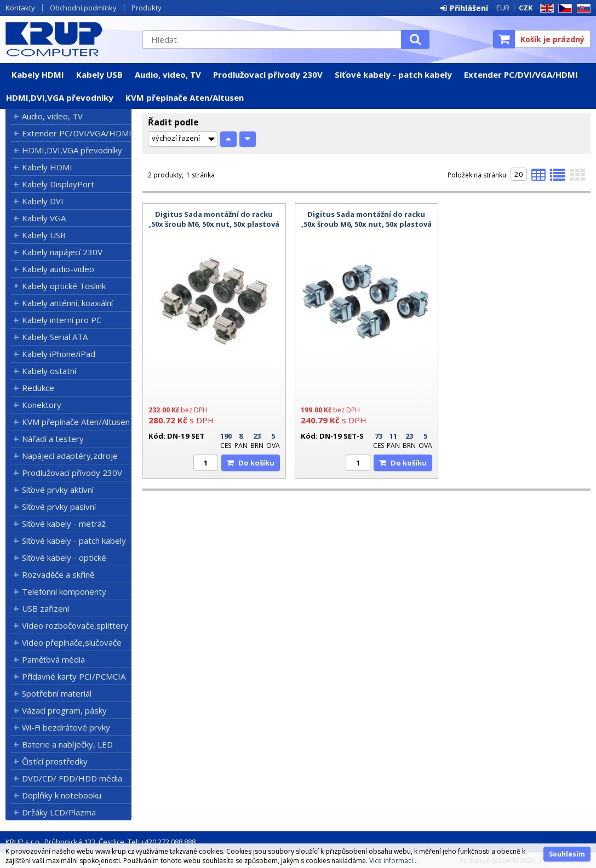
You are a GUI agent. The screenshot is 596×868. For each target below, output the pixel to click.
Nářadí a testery (53, 439)
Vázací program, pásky (64, 710)
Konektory (42, 405)
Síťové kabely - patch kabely (393, 74)
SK (582, 8)
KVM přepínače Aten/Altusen (185, 97)
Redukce (38, 388)
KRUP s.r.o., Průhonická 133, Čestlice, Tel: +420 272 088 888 (101, 842)
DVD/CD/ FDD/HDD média (72, 778)
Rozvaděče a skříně (58, 574)
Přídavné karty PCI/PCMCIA (74, 676)
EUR (503, 8)
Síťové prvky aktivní (58, 490)
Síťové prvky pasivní (59, 507)
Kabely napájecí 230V (62, 252)
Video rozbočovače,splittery (75, 625)
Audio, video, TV (168, 74)
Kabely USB (99, 74)
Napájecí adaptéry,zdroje (70, 456)
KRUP (68, 39)
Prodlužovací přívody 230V (268, 74)
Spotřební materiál (57, 693)
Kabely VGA (44, 218)
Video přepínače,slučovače (72, 642)
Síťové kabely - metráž (64, 524)
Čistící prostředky (55, 761)
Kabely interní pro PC (62, 320)
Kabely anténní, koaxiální (67, 303)
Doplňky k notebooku (62, 795)
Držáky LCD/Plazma (59, 812)
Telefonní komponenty (64, 591)
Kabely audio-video (58, 269)
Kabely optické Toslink (64, 286)
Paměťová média (53, 659)
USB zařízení (45, 608)
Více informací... (394, 861)
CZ (563, 8)
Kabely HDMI (38, 74)
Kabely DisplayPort (58, 184)
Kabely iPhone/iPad (59, 354)
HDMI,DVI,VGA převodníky (60, 97)
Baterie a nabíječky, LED (67, 744)
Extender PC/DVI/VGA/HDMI (521, 74)
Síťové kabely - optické (64, 557)
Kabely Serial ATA (55, 337)
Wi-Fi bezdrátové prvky (66, 727)
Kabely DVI (43, 201)
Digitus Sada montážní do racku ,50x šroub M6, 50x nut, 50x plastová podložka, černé (214, 224)
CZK (526, 8)
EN (545, 8)
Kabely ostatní (49, 371)
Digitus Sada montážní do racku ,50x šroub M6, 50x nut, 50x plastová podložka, (366, 224)
